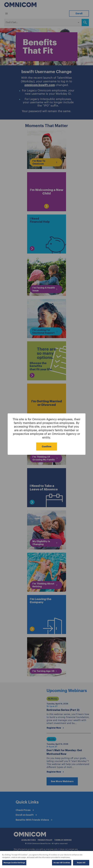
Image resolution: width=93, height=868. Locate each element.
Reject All (81, 863)
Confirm (47, 447)
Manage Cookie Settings (14, 863)
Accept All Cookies (62, 863)
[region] (46, 859)
